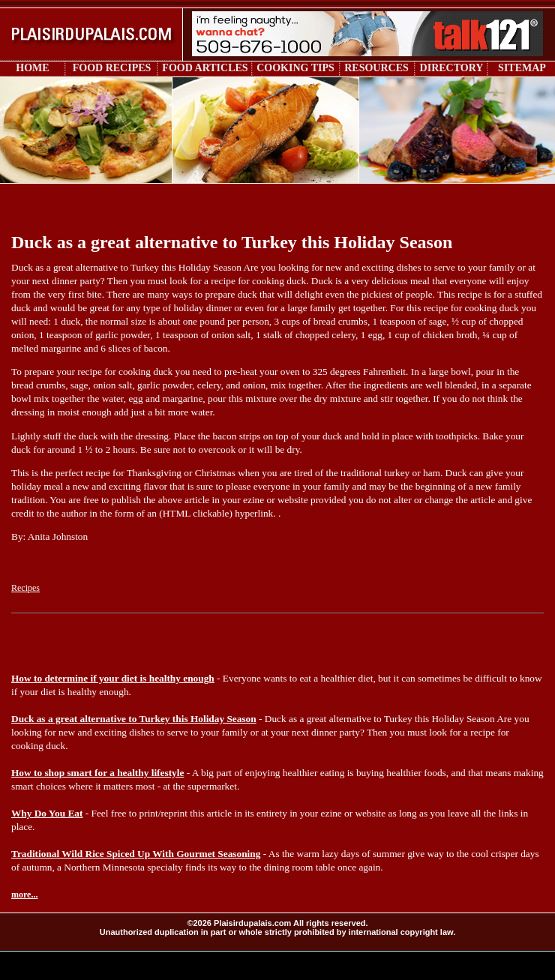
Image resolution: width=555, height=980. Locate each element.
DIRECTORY (452, 68)
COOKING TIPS (295, 68)
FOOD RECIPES (112, 68)
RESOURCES (376, 68)
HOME (32, 68)
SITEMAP (522, 68)
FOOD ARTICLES (205, 68)
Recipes (25, 588)
